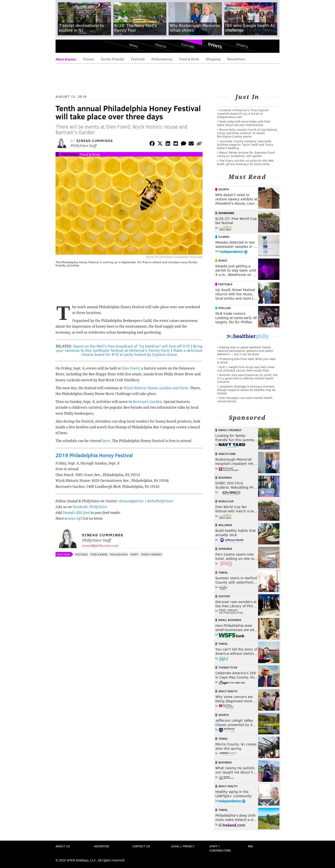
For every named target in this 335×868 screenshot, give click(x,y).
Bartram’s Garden (147, 402)
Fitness (89, 59)
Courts (224, 189)
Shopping (213, 59)
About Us (63, 846)
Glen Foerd (131, 368)
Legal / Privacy (183, 846)
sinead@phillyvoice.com (100, 545)
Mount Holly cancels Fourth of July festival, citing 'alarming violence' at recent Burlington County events (247, 133)
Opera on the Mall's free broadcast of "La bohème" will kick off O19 (131, 346)
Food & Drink (189, 59)
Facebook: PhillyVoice (90, 507)
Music (223, 260)
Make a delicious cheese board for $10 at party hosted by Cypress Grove (142, 352)
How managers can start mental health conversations (245, 399)
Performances (162, 59)
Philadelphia (119, 554)
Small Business (230, 620)
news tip (74, 518)
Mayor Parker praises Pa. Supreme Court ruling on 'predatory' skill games (246, 154)
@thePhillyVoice (160, 501)
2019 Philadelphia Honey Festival (94, 455)
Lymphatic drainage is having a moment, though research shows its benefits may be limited (246, 390)
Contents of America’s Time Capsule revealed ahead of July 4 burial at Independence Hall (243, 113)
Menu (62, 47)
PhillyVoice (85, 47)
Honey (134, 554)
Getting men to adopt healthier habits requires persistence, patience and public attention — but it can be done (245, 351)
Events (215, 46)
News (134, 46)
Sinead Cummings (95, 141)
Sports (242, 46)
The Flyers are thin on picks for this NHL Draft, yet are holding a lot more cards (245, 162)
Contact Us (141, 846)
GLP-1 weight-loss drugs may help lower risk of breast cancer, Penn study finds (246, 369)
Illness (224, 237)
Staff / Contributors (220, 848)
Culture (188, 45)
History (224, 596)
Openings (225, 549)
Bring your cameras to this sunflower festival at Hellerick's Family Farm (129, 348)
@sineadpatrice (131, 501)
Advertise (102, 846)
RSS (250, 846)
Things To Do (228, 667)
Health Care (227, 454)
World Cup (226, 501)
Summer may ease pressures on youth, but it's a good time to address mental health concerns (247, 378)
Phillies (225, 308)
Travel (223, 572)
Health (161, 45)
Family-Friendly (113, 59)
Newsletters (236, 59)
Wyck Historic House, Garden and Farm (156, 388)
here (106, 441)
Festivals (138, 59)
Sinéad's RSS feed (76, 513)
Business (225, 478)
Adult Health (228, 691)
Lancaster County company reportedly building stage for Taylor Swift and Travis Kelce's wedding (245, 144)
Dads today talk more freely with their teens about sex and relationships (244, 123)
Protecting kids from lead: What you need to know (246, 360)
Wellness (225, 525)
